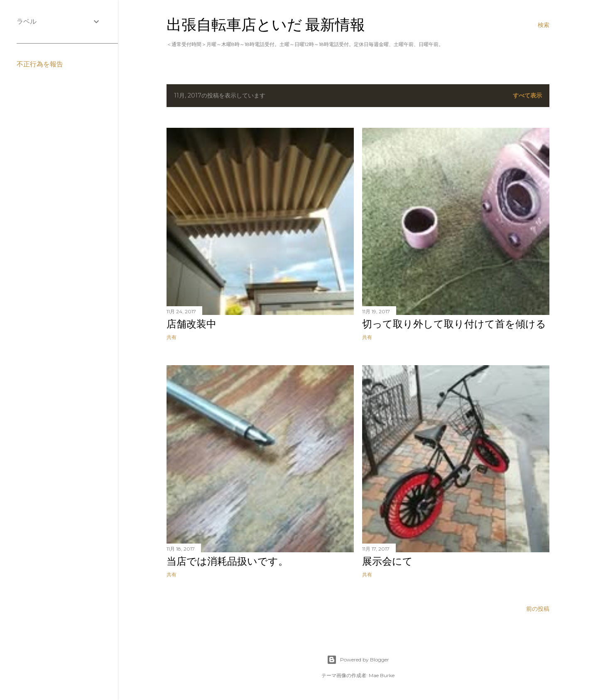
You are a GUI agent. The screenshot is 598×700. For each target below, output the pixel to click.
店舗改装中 (191, 324)
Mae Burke (382, 675)
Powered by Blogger (358, 660)
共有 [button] (172, 337)
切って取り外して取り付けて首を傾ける (454, 324)
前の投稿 (538, 609)
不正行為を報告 (40, 64)
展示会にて (387, 561)
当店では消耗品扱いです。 (227, 561)
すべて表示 (527, 95)
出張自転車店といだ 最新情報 (266, 25)
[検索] (544, 25)
